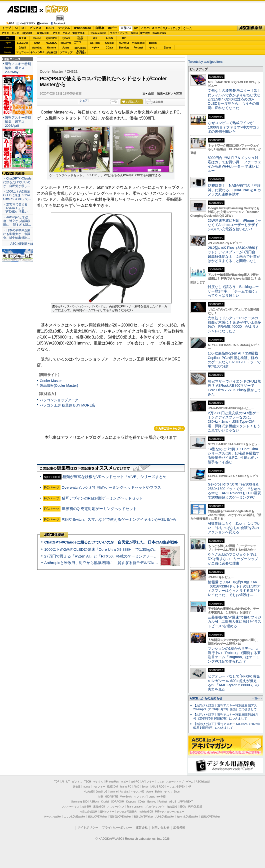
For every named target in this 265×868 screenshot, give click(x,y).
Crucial (109, 43)
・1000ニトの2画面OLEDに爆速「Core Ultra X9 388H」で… (17, 195)
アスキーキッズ (10, 33)
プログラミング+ (119, 33)
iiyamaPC (51, 38)
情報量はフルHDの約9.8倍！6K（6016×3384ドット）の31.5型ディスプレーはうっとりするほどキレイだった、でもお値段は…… (234, 588)
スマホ (156, 28)
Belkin (153, 43)
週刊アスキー (80, 33)
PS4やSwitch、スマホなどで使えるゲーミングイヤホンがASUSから (119, 519)
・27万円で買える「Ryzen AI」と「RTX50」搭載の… (17, 208)
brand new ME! (157, 797)
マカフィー (22, 52)
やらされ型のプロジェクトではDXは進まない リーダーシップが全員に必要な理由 (233, 559)
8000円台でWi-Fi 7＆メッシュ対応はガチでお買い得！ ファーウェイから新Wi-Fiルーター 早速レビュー (234, 164)
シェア (84, 100)
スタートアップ (171, 28)
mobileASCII (146, 812)
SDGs (135, 33)
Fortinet (138, 48)
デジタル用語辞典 (127, 812)
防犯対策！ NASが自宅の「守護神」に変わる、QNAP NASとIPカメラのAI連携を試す (234, 190)
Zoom (167, 48)
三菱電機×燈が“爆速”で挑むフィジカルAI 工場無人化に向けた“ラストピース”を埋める (234, 622)
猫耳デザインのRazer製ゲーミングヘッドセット (102, 498)
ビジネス (35, 28)
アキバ (145, 28)
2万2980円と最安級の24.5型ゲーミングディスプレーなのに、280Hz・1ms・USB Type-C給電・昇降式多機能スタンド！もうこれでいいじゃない (234, 422)
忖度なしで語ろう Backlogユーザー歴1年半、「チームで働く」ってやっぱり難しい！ (233, 291)
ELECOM (22, 43)
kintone (51, 48)
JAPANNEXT (51, 52)
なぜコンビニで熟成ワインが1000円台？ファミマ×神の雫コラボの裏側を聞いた (234, 127)
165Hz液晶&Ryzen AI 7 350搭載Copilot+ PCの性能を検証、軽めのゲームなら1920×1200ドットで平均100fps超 (234, 360)
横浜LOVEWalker (97, 817)
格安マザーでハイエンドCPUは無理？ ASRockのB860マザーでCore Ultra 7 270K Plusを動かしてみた (234, 388)
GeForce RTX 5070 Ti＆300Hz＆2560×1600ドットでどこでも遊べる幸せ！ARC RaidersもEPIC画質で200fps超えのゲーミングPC (234, 491)
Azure (66, 48)
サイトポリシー (88, 827)
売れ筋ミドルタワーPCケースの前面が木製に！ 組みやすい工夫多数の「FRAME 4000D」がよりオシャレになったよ (234, 324)
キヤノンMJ (37, 52)
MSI (95, 38)
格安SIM (27, 33)
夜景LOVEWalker (143, 817)
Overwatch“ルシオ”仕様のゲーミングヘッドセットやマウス (111, 487)
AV (136, 28)
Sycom (66, 38)
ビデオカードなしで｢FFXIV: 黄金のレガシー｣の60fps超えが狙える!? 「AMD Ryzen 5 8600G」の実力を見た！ (234, 683)
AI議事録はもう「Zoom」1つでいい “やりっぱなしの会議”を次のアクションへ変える (234, 528)
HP (124, 38)
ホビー (112, 28)
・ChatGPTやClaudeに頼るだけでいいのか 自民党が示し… (17, 182)
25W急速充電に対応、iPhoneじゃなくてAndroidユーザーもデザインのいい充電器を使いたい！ (234, 225)
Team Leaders (135, 807)
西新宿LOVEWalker (120, 817)
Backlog (124, 48)
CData (109, 48)
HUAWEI (124, 43)
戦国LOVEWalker (210, 817)
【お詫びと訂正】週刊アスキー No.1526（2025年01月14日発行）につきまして (227, 726)
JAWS (22, 48)
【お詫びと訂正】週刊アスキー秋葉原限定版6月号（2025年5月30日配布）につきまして (226, 717)
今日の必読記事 (88, 812)
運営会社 (142, 827)
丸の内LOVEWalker (188, 817)
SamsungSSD (77, 43)
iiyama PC (126, 787)
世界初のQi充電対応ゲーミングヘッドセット (99, 509)
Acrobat (37, 48)
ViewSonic (138, 43)
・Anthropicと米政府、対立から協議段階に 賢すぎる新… (17, 221)
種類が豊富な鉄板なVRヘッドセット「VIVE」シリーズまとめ (114, 477)
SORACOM (118, 802)
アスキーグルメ (61, 33)
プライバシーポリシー (117, 827)
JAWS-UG (101, 792)
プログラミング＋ (155, 807)
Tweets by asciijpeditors (205, 62)
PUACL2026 (159, 33)
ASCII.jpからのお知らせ (206, 698)
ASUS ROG (51, 43)
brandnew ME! (81, 52)
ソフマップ (66, 52)
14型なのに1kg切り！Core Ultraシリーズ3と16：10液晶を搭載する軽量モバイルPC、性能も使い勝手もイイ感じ (234, 455)
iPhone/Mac (83, 28)
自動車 (100, 28)
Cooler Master (51, 381)
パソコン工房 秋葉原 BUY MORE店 (67, 405)
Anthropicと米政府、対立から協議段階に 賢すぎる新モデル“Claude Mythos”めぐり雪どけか (123, 563)
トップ (6, 28)
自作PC (55, 9)
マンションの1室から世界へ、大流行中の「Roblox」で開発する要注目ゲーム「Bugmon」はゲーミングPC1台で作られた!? (234, 655)
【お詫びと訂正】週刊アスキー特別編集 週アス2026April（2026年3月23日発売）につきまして (225, 707)
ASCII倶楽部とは (22, 244)
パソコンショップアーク (59, 400)
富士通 (22, 38)
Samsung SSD (79, 802)
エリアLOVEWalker (75, 817)
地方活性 (145, 33)
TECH (50, 28)
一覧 (114, 102)
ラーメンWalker (53, 817)
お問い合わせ (160, 827)
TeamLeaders (98, 33)
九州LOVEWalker (165, 817)
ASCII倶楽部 (251, 28)
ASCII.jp (22, 9)
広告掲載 (179, 827)
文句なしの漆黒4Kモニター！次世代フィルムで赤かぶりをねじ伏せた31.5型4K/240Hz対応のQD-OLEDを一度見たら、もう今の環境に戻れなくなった (234, 99)
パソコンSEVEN (80, 38)
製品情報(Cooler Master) (59, 385)
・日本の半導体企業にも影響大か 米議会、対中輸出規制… (17, 234)
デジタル (64, 28)
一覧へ (256, 698)
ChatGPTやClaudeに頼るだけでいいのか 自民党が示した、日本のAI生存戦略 (111, 542)
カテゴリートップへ (169, 428)
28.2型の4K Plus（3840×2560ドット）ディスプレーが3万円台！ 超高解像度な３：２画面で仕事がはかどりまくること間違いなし (234, 254)
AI (16, 28)
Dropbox (95, 47)
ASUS (109, 38)
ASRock (95, 43)
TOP (57, 782)
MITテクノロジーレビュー (170, 812)
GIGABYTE (66, 43)
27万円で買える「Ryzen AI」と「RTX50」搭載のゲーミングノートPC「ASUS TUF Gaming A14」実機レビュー (139, 556)
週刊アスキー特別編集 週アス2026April (18, 122)
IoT (24, 28)
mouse (37, 38)
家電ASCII (43, 33)
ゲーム (188, 28)
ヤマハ (153, 48)
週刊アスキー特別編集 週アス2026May (18, 68)
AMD (37, 43)
